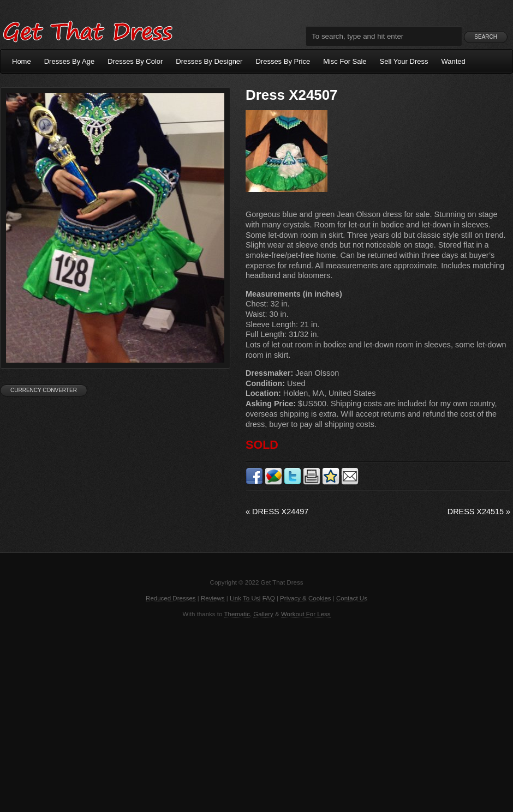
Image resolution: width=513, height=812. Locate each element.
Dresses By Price (283, 61)
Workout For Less (306, 614)
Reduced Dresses (171, 598)
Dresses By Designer (209, 61)
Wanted (454, 61)
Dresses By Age (70, 61)
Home (22, 61)
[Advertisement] (256, 714)
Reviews (213, 598)
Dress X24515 (479, 512)
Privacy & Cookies (305, 598)
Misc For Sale (345, 61)
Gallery (263, 614)
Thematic (237, 614)
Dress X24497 (277, 512)
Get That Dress (87, 30)
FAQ (269, 598)
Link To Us (244, 598)
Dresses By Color (135, 61)
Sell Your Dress (404, 61)
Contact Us (352, 598)
